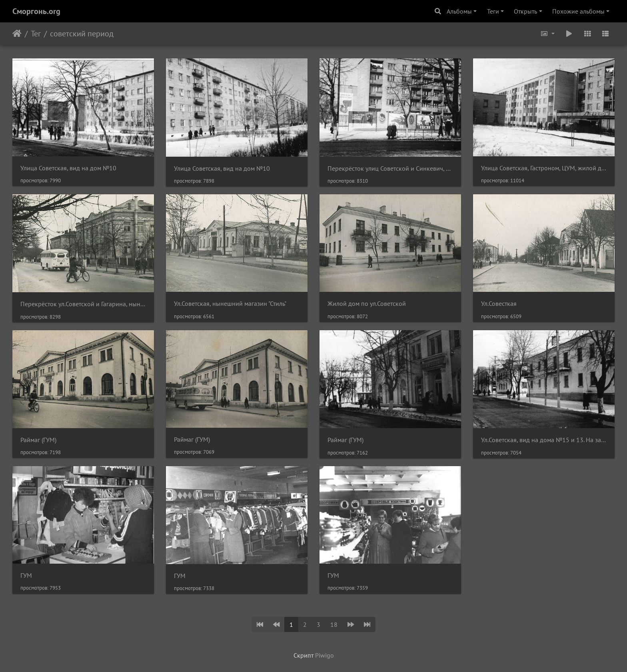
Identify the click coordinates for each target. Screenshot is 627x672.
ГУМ (26, 575)
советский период (82, 34)
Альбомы (459, 11)
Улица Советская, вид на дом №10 (68, 168)
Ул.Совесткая (499, 304)
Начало (17, 34)
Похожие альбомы (578, 11)
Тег (36, 34)
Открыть (525, 11)
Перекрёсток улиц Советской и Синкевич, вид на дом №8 (390, 168)
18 (334, 624)
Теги (493, 11)
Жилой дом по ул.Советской (367, 304)
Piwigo (324, 655)
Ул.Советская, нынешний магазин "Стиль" (230, 304)
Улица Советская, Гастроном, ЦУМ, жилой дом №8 (544, 168)
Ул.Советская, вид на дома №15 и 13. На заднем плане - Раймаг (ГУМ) (544, 440)
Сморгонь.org (36, 11)
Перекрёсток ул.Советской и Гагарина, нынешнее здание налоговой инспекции (83, 304)
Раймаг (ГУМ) (38, 440)
